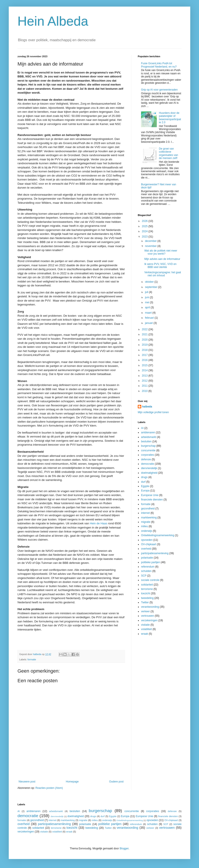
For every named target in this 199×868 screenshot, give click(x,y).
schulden (146, 571)
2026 (145, 221)
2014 (145, 370)
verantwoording (150, 607)
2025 (145, 226)
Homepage (72, 782)
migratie (146, 522)
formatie (32, 659)
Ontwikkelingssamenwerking (158, 535)
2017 (145, 355)
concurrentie (148, 450)
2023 (145, 237)
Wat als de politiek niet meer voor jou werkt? (161, 252)
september (152, 287)
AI (142, 428)
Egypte (145, 486)
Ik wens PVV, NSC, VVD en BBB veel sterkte (160, 266)
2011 (145, 386)
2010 (145, 391)
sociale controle (150, 580)
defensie (146, 459)
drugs (144, 477)
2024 (145, 231)
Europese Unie (150, 495)
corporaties (148, 455)
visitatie (145, 625)
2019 (145, 345)
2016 (145, 360)
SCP (144, 576)
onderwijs (147, 531)
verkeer (145, 611)
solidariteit (147, 585)
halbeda (147, 407)
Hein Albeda (53, 21)
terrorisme (147, 589)
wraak (145, 634)
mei (148, 302)
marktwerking (149, 518)
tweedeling (147, 598)
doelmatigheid (149, 473)
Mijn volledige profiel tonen (153, 412)
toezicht (146, 593)
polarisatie (147, 558)
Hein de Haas (99, 523)
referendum (148, 567)
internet (145, 513)
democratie (148, 464)
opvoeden (147, 540)
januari (149, 323)
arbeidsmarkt (149, 437)
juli (147, 292)
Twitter (145, 602)
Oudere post (116, 782)
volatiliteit (146, 629)
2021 (145, 334)
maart (149, 313)
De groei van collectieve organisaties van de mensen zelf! (168, 153)
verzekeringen (149, 620)
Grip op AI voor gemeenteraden (159, 90)
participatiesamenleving (155, 553)
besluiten (146, 441)
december (151, 241)
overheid (146, 549)
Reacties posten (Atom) (49, 788)
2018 (145, 350)
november (151, 246)
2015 (145, 365)
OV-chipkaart (149, 544)
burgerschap (148, 446)
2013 (145, 376)
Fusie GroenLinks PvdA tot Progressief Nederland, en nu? (159, 65)
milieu (144, 526)
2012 (145, 381)
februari (150, 318)
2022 (145, 329)
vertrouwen (148, 616)
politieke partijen (151, 562)
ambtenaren (148, 432)
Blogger (124, 848)
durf (143, 482)
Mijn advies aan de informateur (162, 259)
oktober (150, 282)
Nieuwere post (27, 782)
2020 (145, 340)
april (148, 307)
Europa (145, 491)
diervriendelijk (149, 468)
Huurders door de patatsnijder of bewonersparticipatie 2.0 (170, 118)
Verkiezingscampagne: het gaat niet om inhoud (163, 274)
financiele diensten (152, 500)
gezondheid (148, 509)
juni (147, 297)
